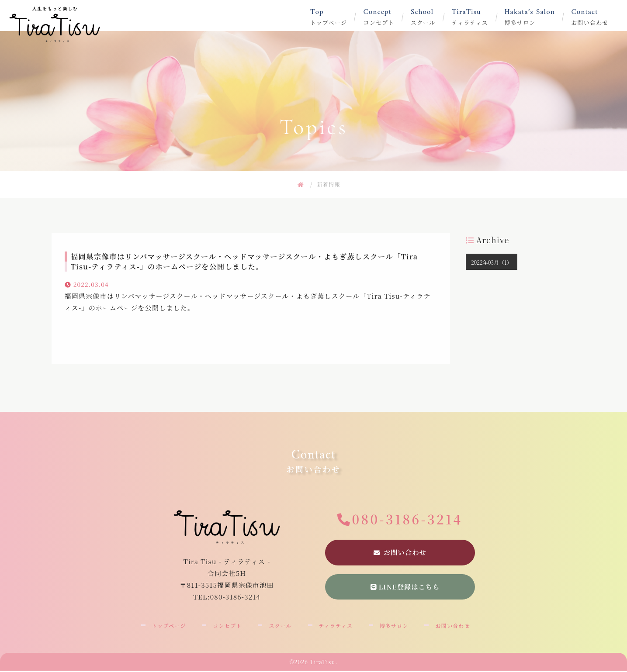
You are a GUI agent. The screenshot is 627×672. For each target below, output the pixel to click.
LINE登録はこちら (405, 588)
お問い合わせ (598, 17)
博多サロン (538, 17)
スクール (431, 17)
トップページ (337, 17)
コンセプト (387, 17)
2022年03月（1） (492, 262)
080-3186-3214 (408, 519)
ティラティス (478, 17)
